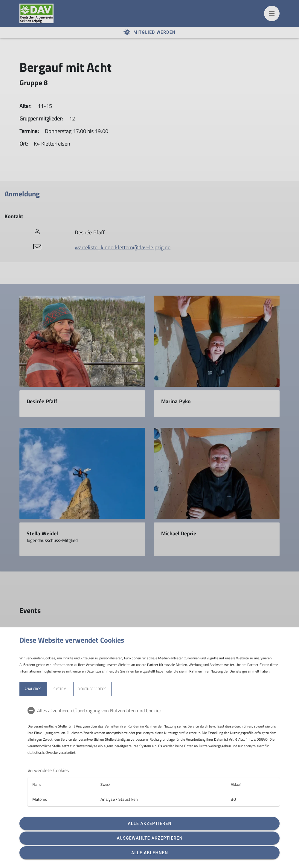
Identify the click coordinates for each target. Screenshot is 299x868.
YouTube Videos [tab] (92, 689)
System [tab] (60, 689)
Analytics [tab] (33, 689)
